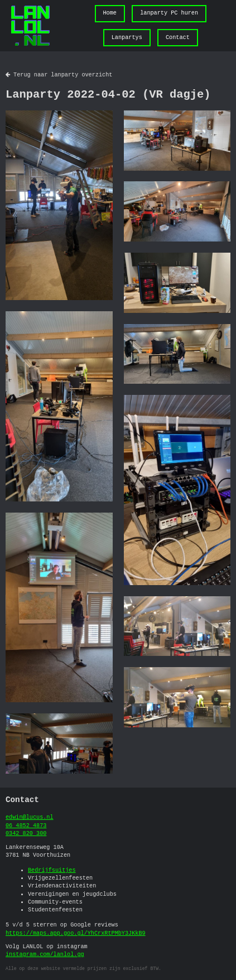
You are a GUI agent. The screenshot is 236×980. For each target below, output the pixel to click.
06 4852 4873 (26, 826)
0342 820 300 (26, 834)
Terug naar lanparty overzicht (59, 75)
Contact (178, 38)
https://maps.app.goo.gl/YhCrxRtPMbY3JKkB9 (76, 934)
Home (109, 13)
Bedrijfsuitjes (52, 871)
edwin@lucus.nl (30, 818)
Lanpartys (127, 38)
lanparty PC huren (169, 13)
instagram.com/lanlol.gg (45, 955)
